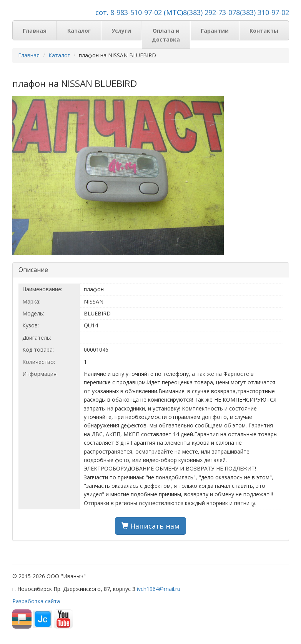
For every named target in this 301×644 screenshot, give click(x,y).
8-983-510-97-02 (136, 12)
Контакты (264, 31)
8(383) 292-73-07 (210, 12)
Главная (35, 31)
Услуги (121, 31)
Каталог (79, 31)
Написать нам (150, 526)
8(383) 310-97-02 (263, 12)
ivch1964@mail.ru (159, 589)
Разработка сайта (36, 601)
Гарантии (215, 31)
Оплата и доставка (166, 35)
